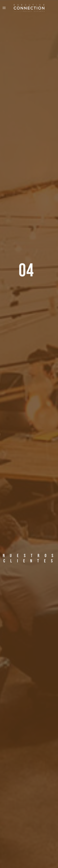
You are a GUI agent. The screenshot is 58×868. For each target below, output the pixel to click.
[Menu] (4, 8)
